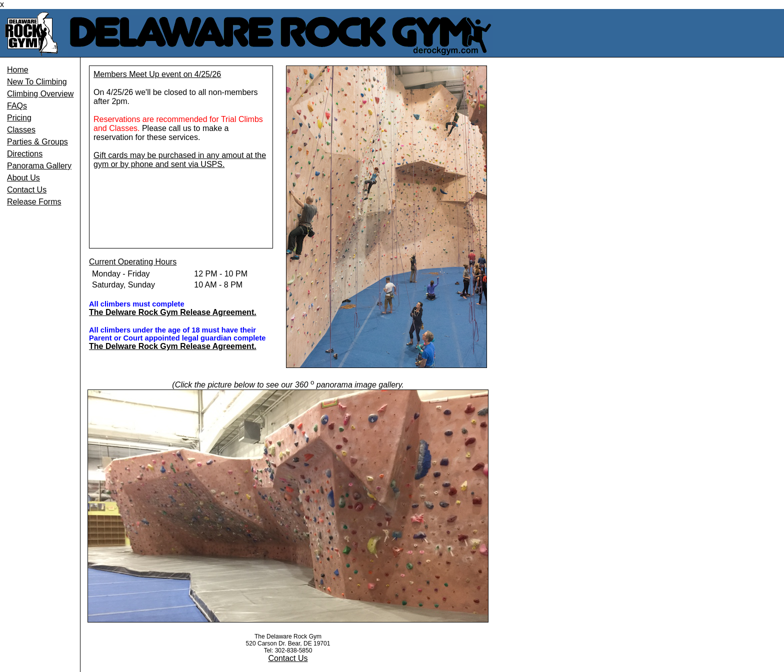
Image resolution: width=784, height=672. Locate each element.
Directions (25, 154)
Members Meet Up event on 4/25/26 (157, 74)
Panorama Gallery (39, 166)
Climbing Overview (40, 94)
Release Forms (34, 202)
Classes (21, 130)
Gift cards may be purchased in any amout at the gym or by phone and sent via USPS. (180, 160)
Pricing (19, 118)
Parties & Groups (37, 142)
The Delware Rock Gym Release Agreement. (173, 312)
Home (18, 70)
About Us (23, 178)
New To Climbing (37, 82)
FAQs (17, 106)
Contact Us (27, 190)
